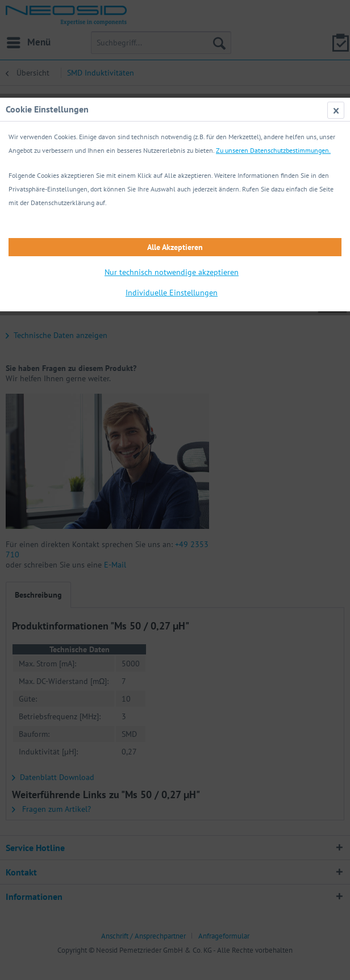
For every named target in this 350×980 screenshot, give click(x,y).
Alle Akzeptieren (175, 247)
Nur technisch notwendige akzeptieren (172, 272)
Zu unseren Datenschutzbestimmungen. (273, 150)
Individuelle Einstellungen (172, 293)
